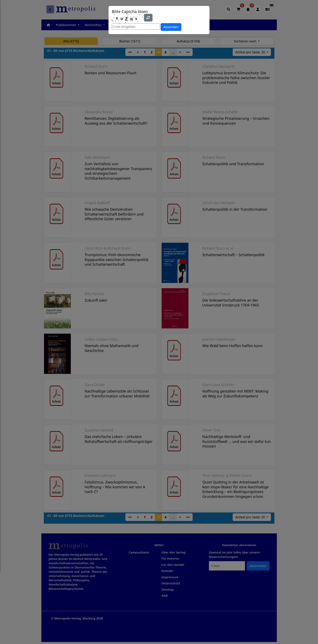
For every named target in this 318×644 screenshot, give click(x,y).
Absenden (171, 27)
